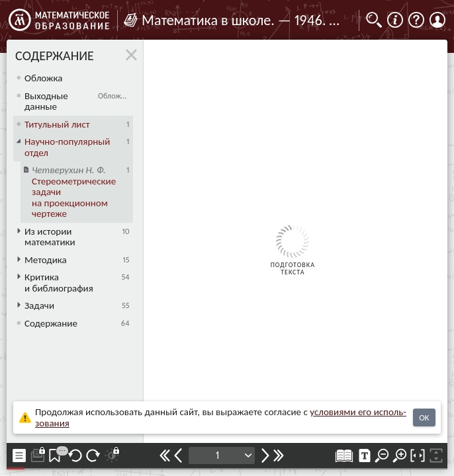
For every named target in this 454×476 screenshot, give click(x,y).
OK (424, 417)
